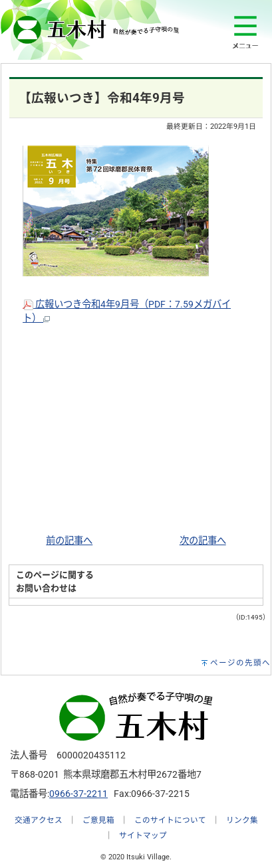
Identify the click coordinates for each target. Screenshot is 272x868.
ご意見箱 (98, 820)
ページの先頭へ (240, 663)
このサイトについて (170, 820)
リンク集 (242, 820)
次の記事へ (203, 541)
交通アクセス (39, 820)
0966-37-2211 (78, 794)
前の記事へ (69, 541)
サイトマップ (143, 835)
